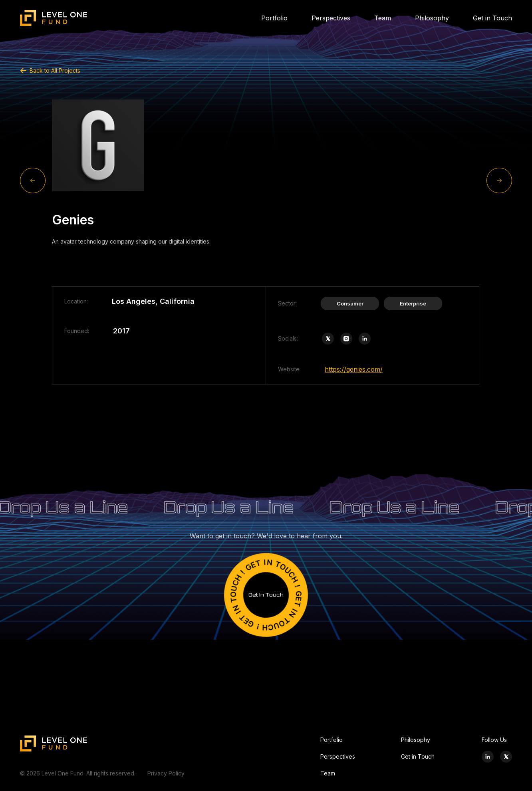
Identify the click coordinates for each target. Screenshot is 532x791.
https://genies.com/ (354, 369)
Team (383, 18)
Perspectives (331, 18)
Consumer (350, 303)
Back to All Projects (50, 70)
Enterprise (413, 303)
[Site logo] (54, 18)
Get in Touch (492, 18)
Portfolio (274, 18)
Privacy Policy (166, 773)
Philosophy (432, 18)
